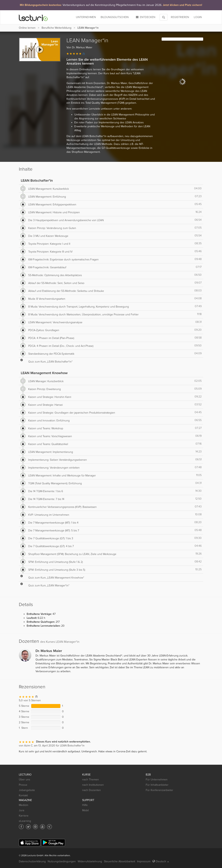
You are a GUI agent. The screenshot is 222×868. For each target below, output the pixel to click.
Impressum (144, 861)
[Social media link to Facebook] (21, 827)
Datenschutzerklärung (32, 861)
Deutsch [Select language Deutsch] (161, 861)
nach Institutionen (93, 785)
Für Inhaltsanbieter (157, 785)
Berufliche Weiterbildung (56, 28)
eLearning (25, 821)
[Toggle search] (164, 17)
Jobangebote (27, 790)
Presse (23, 785)
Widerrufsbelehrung (90, 861)
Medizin (24, 805)
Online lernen (27, 28)
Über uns (25, 780)
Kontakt (23, 795)
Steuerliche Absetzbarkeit (120, 861)
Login (198, 17)
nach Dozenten (91, 790)
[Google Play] (53, 843)
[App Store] (30, 843)
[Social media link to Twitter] (28, 827)
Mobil (85, 810)
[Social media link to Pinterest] (35, 827)
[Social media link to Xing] (50, 827)
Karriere (24, 816)
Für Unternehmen (157, 780)
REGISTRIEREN (180, 17)
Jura (21, 810)
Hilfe (85, 805)
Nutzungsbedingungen (62, 861)
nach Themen (91, 780)
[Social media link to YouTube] (42, 827)
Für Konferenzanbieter (159, 790)
